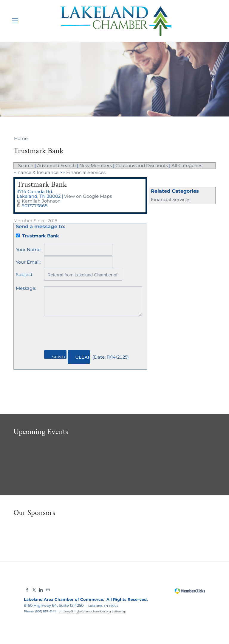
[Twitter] (34, 589)
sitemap (120, 610)
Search (26, 165)
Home (21, 138)
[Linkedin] (41, 589)
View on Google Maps (88, 196)
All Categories (187, 165)
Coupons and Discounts (142, 165)
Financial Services (171, 199)
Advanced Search (56, 165)
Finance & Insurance (36, 172)
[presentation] (90, 332)
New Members (96, 165)
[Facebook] (27, 589)
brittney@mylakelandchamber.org (85, 610)
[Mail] (48, 589)
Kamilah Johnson (41, 200)
